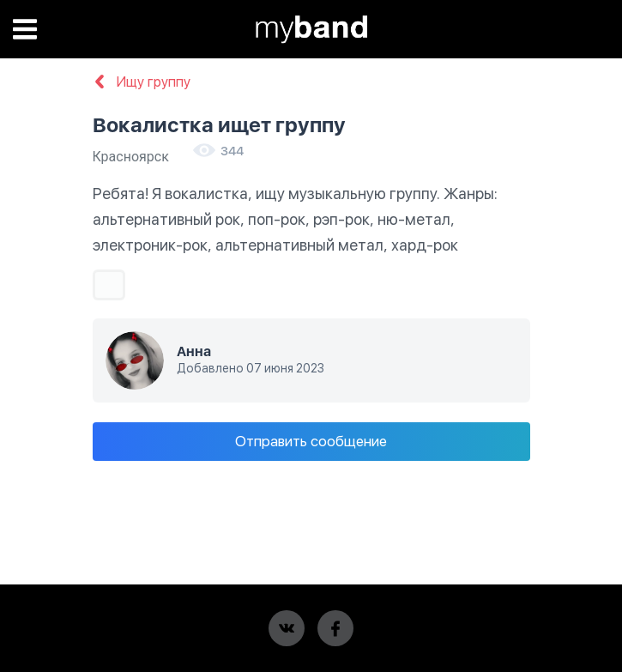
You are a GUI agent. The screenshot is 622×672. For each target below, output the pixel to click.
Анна (194, 352)
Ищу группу (142, 82)
